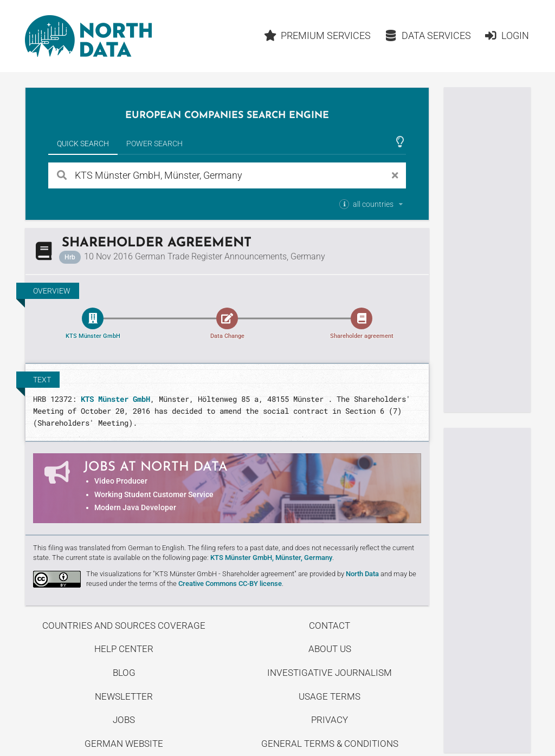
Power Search (154, 144)
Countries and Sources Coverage (124, 625)
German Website (124, 744)
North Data (362, 574)
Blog (124, 673)
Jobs (124, 720)
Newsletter (124, 696)
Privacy (330, 720)
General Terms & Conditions (330, 744)
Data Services (428, 35)
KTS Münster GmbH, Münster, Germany (271, 558)
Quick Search (83, 144)
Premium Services (318, 35)
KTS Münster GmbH (115, 399)
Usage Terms (330, 696)
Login (506, 35)
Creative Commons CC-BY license (230, 584)
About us (330, 649)
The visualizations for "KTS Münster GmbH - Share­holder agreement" (191, 574)
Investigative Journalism (330, 673)
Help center (124, 649)
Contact (330, 625)
